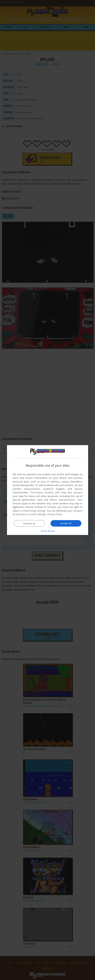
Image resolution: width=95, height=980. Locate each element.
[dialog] (48, 490)
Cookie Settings (37, 514)
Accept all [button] (66, 523)
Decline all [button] (29, 523)
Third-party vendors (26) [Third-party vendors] (45, 492)
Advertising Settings (34, 511)
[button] (48, 531)
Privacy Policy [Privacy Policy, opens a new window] (55, 514)
